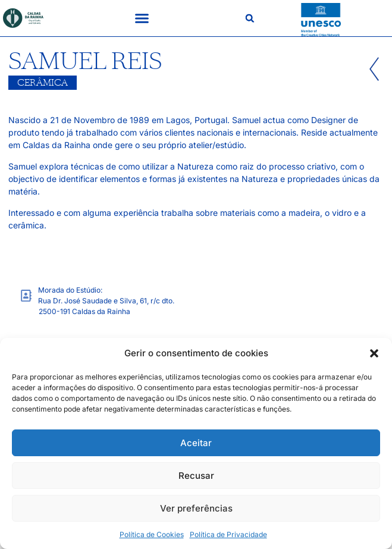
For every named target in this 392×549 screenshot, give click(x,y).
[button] (374, 353)
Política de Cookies (152, 534)
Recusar (196, 476)
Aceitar (196, 443)
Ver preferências (196, 508)
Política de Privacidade (228, 534)
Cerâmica (43, 83)
